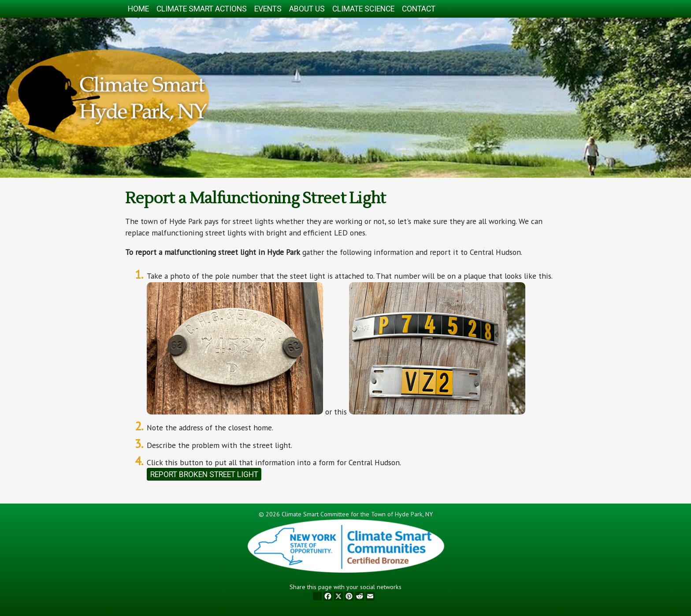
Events (268, 9)
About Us (307, 9)
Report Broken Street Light (204, 474)
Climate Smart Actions (202, 9)
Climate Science (363, 9)
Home (138, 9)
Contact (419, 9)
